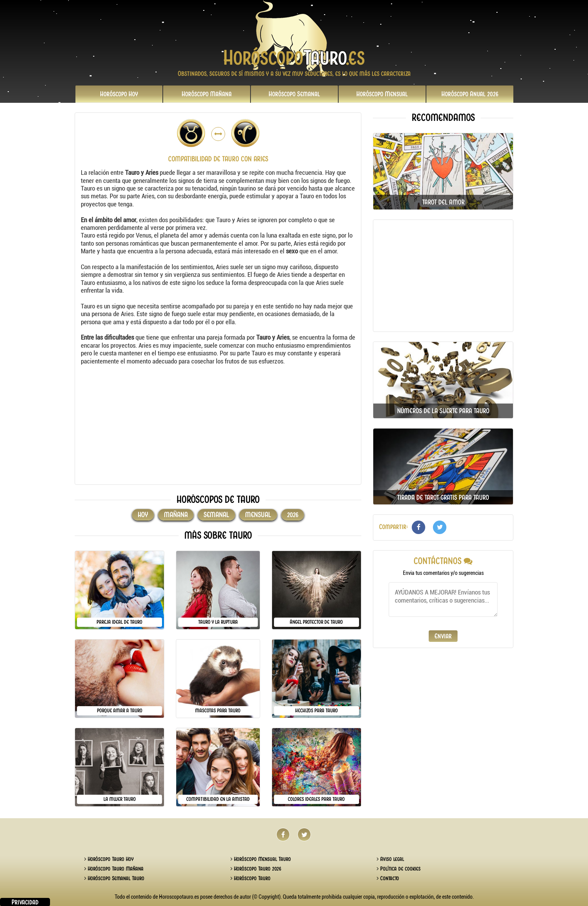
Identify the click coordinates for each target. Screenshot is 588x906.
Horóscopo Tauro (251, 878)
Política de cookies (399, 869)
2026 (470, 94)
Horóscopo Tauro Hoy (109, 859)
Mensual (382, 94)
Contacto (388, 878)
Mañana (207, 94)
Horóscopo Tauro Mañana (114, 869)
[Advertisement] (218, 425)
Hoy (119, 94)
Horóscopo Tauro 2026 (256, 869)
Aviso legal (390, 859)
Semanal (294, 94)
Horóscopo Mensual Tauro (261, 859)
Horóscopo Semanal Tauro (114, 878)
